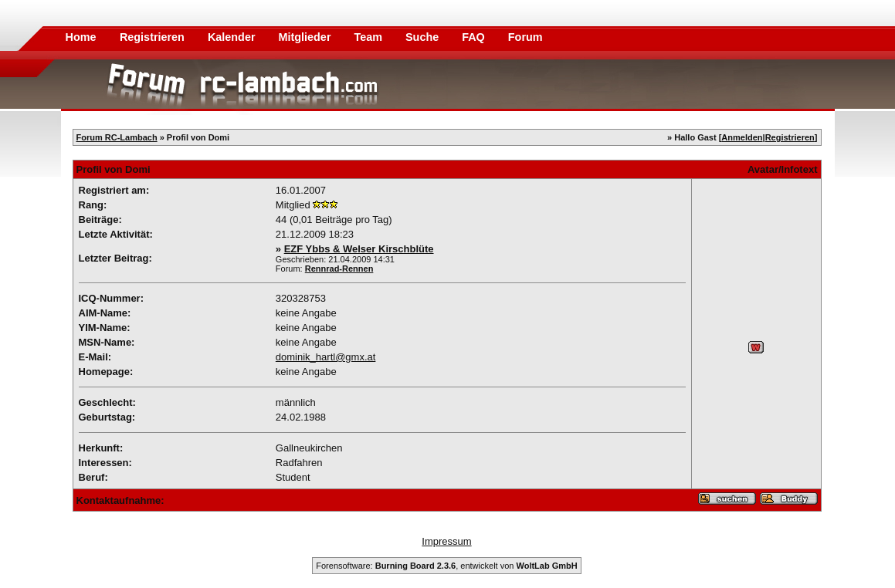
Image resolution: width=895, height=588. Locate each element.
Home (81, 37)
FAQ (475, 37)
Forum (525, 37)
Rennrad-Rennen (339, 269)
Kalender (233, 37)
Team (370, 37)
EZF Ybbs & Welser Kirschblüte (359, 249)
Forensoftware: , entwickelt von (446, 566)
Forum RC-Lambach (117, 137)
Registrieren (154, 37)
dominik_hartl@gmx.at (326, 357)
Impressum (446, 541)
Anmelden (742, 137)
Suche (424, 37)
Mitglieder (307, 37)
